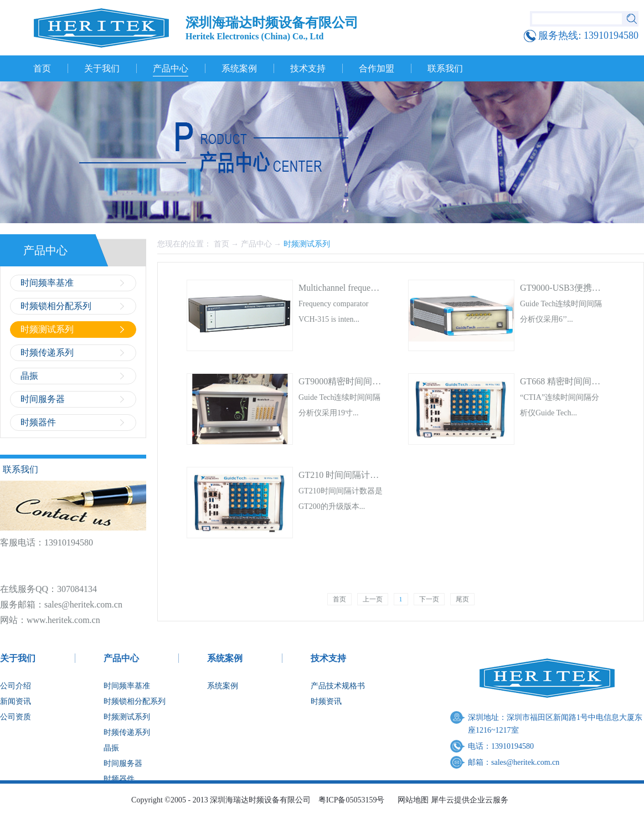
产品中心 (256, 244)
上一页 (373, 599)
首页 (42, 68)
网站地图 (411, 800)
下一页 (429, 599)
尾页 (462, 599)
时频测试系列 (307, 244)
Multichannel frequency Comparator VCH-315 (382, 288)
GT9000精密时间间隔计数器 (353, 381)
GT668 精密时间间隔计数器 (573, 381)
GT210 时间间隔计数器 (343, 475)
